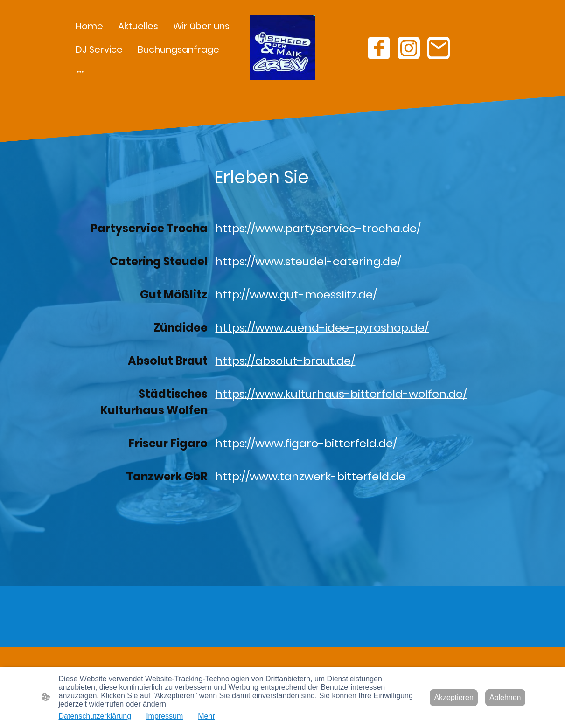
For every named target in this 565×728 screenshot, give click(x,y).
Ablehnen (505, 697)
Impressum (164, 716)
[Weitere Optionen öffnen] (80, 71)
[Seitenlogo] (282, 48)
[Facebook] (379, 48)
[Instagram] (409, 48)
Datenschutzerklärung (95, 716)
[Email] (439, 48)
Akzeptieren (454, 697)
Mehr (206, 716)
